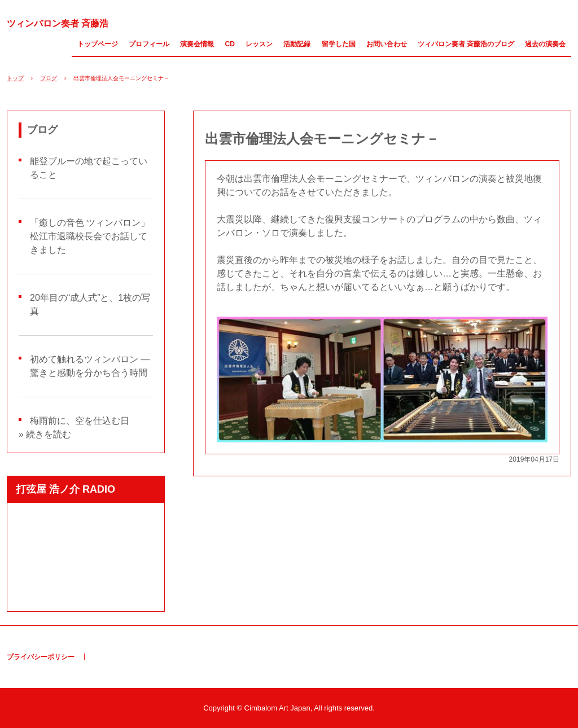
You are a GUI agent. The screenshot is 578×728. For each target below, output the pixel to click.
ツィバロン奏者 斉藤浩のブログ (466, 44)
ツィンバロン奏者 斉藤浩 (58, 24)
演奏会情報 (197, 44)
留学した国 (339, 44)
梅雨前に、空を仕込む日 (80, 421)
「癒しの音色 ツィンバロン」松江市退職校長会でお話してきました (90, 236)
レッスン (259, 44)
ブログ (49, 78)
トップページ (98, 44)
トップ (15, 78)
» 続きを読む (45, 434)
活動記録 (297, 44)
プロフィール (149, 44)
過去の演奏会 (545, 44)
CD (230, 44)
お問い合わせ (387, 44)
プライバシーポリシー (41, 657)
